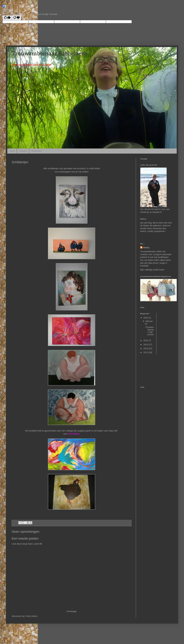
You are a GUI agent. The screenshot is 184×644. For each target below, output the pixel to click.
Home (12, 151)
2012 (146, 352)
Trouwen (23, 151)
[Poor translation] (17, 18)
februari (149, 321)
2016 (146, 318)
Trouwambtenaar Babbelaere (50, 53)
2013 (146, 348)
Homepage (72, 611)
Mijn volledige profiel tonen (152, 270)
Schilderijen (36, 151)
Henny (146, 248)
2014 (146, 345)
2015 (146, 340)
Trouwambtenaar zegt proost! (150, 331)
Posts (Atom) (32, 616)
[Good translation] (7, 18)
